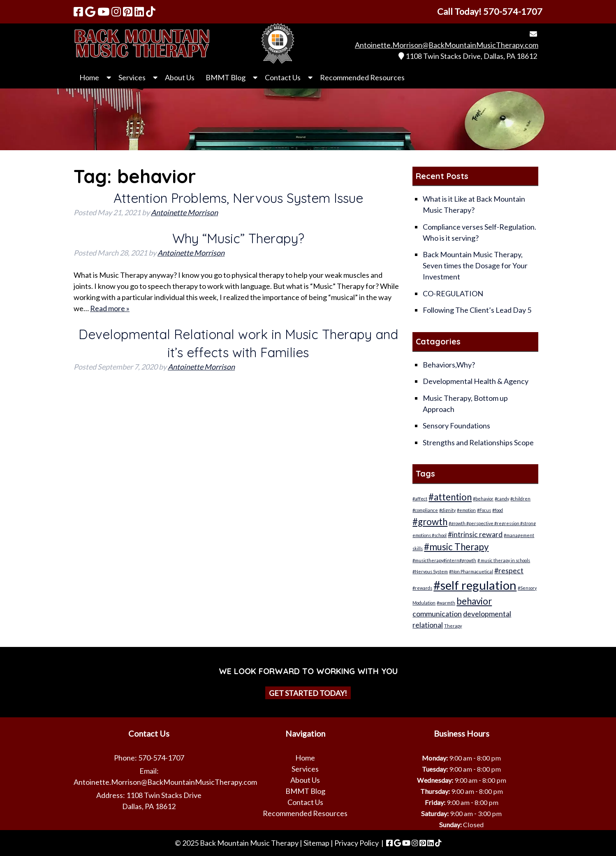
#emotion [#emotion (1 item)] (466, 510)
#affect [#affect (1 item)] (420, 499)
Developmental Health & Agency (476, 381)
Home (89, 77)
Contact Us (283, 77)
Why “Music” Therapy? (238, 238)
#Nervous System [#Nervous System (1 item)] (430, 571)
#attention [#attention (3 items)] (450, 497)
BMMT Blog (226, 77)
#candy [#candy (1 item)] (502, 499)
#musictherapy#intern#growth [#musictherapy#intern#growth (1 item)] (444, 560)
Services (132, 77)
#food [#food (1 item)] (498, 510)
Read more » (110, 308)
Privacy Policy (357, 843)
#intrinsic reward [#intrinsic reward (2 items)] (475, 534)
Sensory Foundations (456, 426)
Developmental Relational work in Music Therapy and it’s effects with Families (238, 343)
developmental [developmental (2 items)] (487, 614)
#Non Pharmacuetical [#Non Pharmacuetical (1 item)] (471, 571)
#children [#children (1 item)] (520, 499)
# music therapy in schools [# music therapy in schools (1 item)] (504, 560)
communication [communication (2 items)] (437, 614)
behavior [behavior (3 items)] (474, 601)
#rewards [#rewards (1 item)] (422, 588)
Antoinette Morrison (184, 212)
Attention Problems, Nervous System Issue (238, 198)
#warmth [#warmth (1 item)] (446, 603)
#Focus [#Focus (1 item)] (484, 510)
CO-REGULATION (453, 293)
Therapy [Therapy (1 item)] (453, 626)
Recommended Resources (362, 77)
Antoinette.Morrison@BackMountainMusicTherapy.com (447, 45)
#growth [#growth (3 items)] (430, 522)
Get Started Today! (308, 693)
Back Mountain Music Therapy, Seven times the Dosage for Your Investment (475, 265)
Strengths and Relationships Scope (478, 442)
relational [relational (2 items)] (428, 625)
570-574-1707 (161, 758)
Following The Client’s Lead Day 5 (477, 310)
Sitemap (316, 843)
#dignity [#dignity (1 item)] (447, 510)
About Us (180, 77)
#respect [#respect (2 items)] (509, 571)
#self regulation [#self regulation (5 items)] (475, 585)
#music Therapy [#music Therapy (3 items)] (456, 547)
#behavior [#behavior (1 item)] (483, 499)
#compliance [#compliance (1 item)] (425, 510)
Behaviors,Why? (449, 365)
